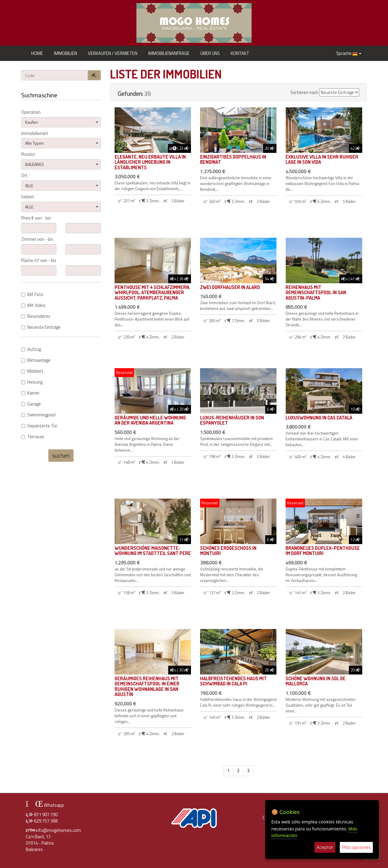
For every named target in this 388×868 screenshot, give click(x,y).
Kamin (30, 393)
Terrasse (33, 437)
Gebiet (28, 197)
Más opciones (356, 847)
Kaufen (62, 122)
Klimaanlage (36, 360)
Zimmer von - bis (37, 239)
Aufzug (31, 350)
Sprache (349, 53)
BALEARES (62, 164)
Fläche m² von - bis (39, 261)
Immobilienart (35, 134)
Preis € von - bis (36, 218)
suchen (61, 455)
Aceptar (325, 847)
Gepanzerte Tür (39, 426)
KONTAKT (240, 53)
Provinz (28, 155)
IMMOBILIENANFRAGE (169, 53)
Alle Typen (62, 143)
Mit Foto (32, 295)
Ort (24, 176)
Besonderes (36, 316)
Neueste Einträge (41, 327)
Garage (31, 404)
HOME (37, 53)
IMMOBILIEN (65, 53)
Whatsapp (45, 805)
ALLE (62, 185)
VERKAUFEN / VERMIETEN (113, 53)
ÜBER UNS (210, 53)
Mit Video (33, 306)
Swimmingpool (38, 415)
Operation (31, 112)
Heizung (32, 382)
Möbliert (32, 371)
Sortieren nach (304, 93)
